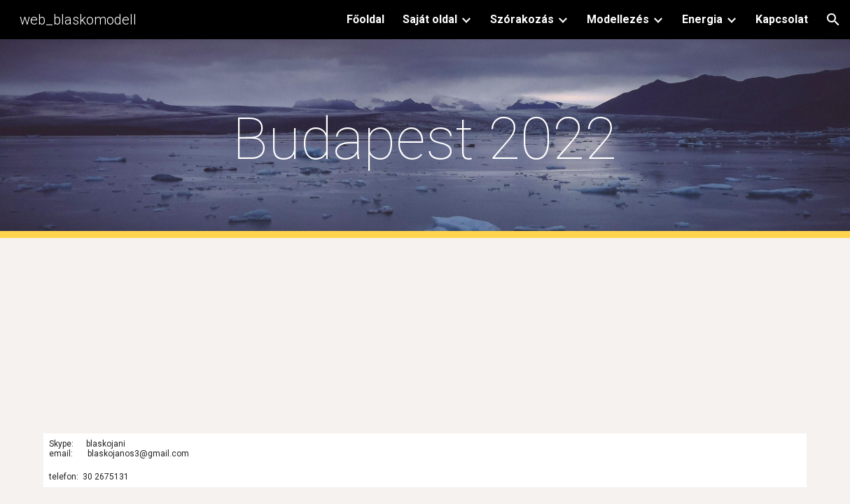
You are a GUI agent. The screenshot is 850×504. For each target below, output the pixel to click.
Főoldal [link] (365, 19)
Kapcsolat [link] (782, 19)
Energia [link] (702, 19)
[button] (833, 20)
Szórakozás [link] (522, 19)
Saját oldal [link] (430, 19)
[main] (425, 139)
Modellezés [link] (618, 19)
